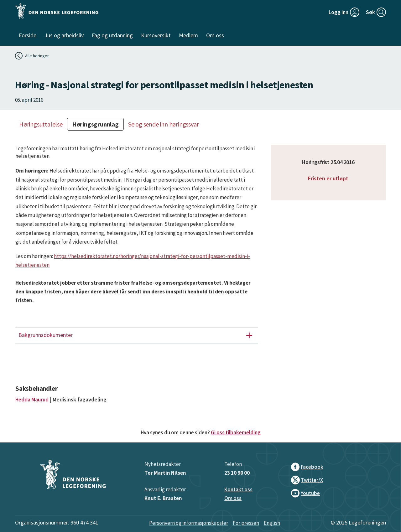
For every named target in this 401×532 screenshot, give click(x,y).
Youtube (305, 493)
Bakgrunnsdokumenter (138, 335)
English (272, 523)
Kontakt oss (238, 489)
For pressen (246, 523)
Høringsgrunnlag (95, 124)
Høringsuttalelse (41, 124)
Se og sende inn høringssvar (164, 124)
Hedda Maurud (32, 400)
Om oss (233, 498)
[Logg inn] (344, 12)
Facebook (307, 467)
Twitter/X (307, 480)
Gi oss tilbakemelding (236, 432)
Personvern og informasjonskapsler (189, 523)
